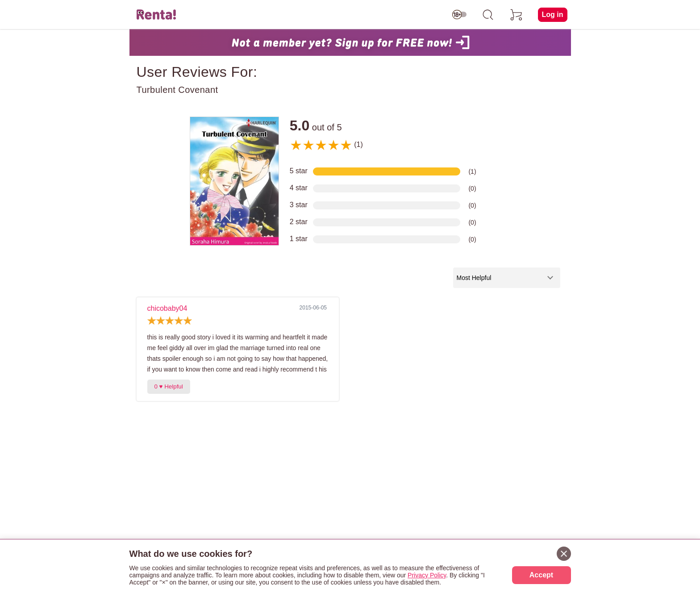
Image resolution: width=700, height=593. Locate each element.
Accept (541, 575)
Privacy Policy (427, 575)
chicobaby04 (167, 308)
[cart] (517, 15)
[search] (488, 15)
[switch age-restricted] (459, 15)
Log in (553, 15)
